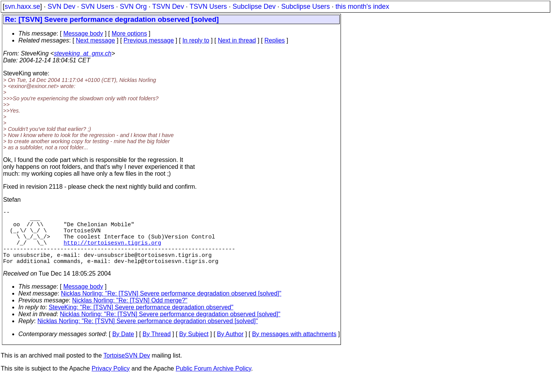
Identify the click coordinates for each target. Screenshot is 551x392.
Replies (275, 40)
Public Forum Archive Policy (213, 382)
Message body (83, 33)
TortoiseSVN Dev (127, 369)
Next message (95, 40)
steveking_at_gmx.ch (83, 53)
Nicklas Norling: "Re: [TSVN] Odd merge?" (130, 314)
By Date (123, 348)
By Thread (157, 348)
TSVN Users (208, 7)
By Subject (194, 348)
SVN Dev (61, 7)
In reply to (196, 40)
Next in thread (237, 40)
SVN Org (133, 7)
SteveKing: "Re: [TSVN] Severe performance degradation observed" (141, 321)
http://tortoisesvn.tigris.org (112, 252)
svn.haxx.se (22, 7)
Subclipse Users (306, 7)
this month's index (362, 7)
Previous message (149, 40)
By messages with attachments (294, 348)
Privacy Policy (111, 382)
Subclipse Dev (254, 7)
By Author (230, 348)
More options (130, 33)
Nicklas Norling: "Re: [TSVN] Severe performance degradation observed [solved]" (171, 307)
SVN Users (97, 7)
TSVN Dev (168, 7)
